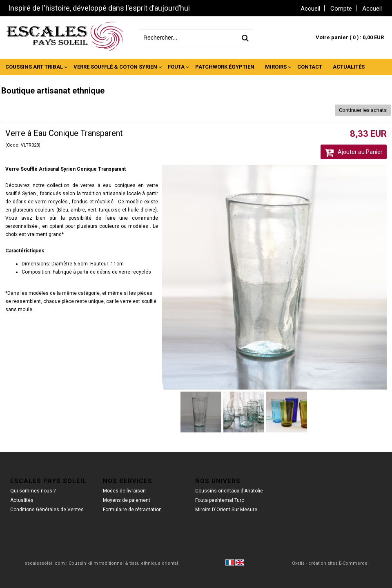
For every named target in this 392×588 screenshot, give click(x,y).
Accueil (372, 9)
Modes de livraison (124, 491)
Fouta (176, 67)
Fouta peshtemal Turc (220, 500)
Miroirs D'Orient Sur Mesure (226, 510)
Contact (310, 67)
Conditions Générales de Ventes (47, 510)
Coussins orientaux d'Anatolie (229, 491)
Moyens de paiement (127, 500)
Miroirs (276, 67)
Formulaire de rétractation (132, 510)
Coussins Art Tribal (34, 67)
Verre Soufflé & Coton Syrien (115, 67)
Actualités (349, 67)
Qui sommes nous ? (33, 491)
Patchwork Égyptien (225, 67)
